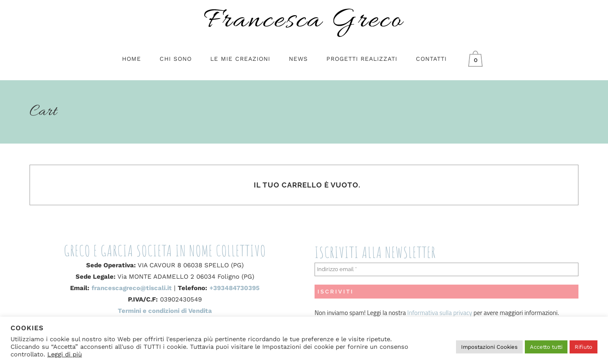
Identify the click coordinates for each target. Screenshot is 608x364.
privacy (462, 313)
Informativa (423, 313)
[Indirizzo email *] (446, 269)
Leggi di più (65, 354)
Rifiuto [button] (584, 347)
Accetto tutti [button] (546, 347)
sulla (446, 313)
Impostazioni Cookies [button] (489, 347)
